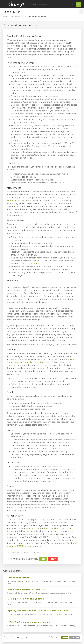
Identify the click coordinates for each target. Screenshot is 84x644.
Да (43, 559)
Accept (65, 638)
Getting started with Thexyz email (25, 599)
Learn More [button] (74, 638)
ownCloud (12, 201)
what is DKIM (33, 528)
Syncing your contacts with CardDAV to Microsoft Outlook (38, 611)
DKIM (27, 264)
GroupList (28, 362)
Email (24, 16)
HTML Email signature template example (28, 622)
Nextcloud (23, 201)
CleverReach (40, 362)
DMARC (34, 264)
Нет (53, 559)
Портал (6, 16)
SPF (21, 264)
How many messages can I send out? (26, 589)
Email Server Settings (19, 578)
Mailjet (19, 362)
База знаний (15, 16)
